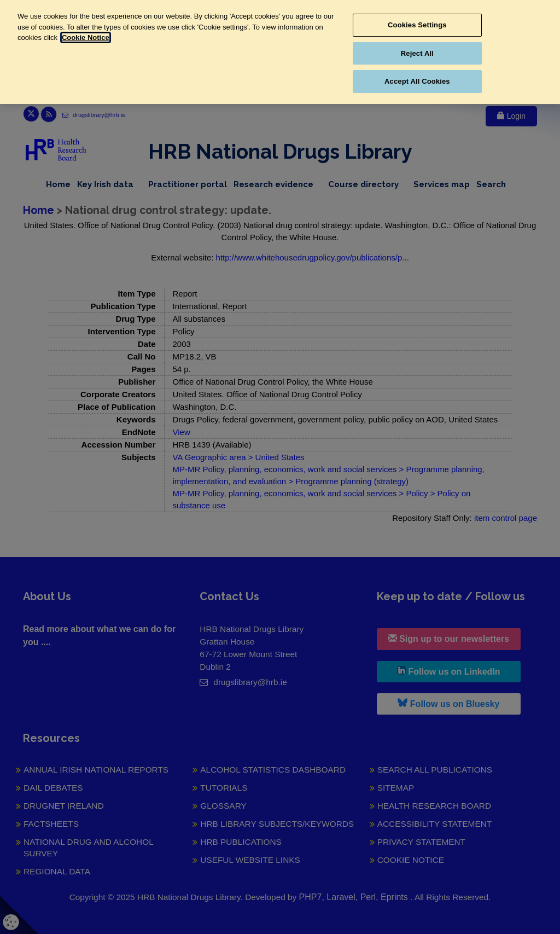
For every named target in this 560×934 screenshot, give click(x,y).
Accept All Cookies (417, 81)
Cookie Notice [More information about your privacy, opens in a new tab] (86, 37)
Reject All (417, 53)
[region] (280, 52)
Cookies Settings (417, 25)
